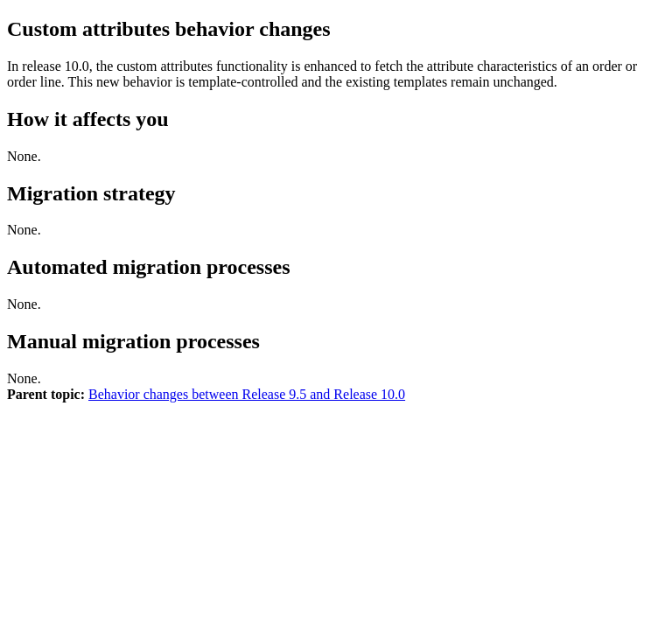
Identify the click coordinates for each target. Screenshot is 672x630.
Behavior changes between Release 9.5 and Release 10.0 (247, 394)
